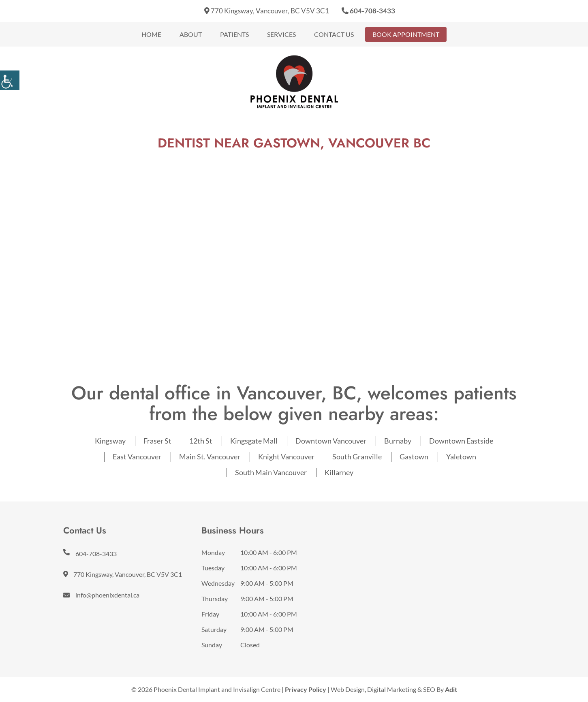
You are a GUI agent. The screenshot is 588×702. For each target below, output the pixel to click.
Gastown (414, 457)
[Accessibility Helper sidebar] (10, 80)
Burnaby (398, 441)
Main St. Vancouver (210, 457)
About (191, 34)
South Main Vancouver (271, 472)
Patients (234, 34)
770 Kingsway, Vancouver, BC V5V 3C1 (267, 11)
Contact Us (334, 34)
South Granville (357, 457)
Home (151, 34)
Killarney (339, 472)
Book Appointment (406, 34)
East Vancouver (137, 457)
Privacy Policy (306, 689)
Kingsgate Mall (254, 441)
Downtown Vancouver (331, 441)
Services (281, 34)
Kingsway (110, 441)
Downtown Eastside (461, 441)
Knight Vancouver (286, 457)
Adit (451, 689)
